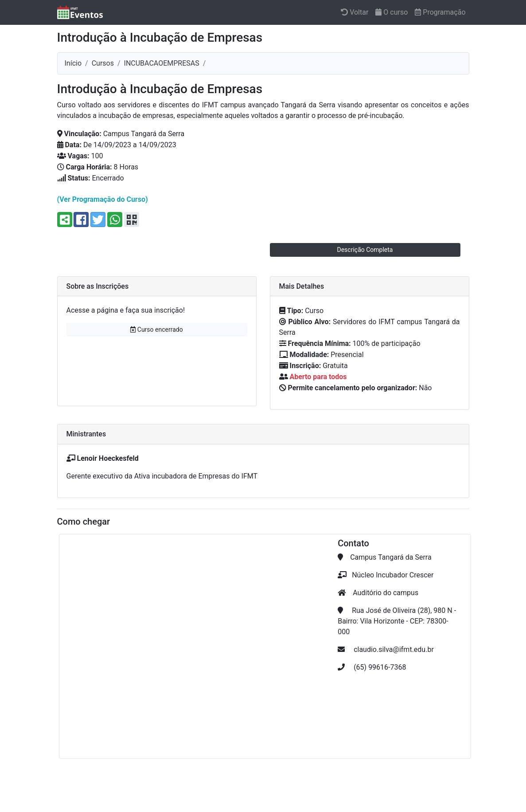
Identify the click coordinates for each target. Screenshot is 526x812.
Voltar (355, 12)
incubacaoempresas (162, 63)
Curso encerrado (156, 330)
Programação (440, 12)
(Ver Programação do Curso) (103, 199)
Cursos (103, 63)
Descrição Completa (365, 250)
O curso (392, 12)
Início (73, 63)
